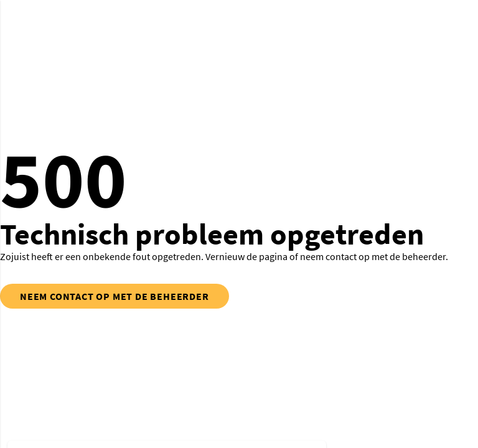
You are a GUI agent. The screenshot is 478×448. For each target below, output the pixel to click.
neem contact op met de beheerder (115, 296)
